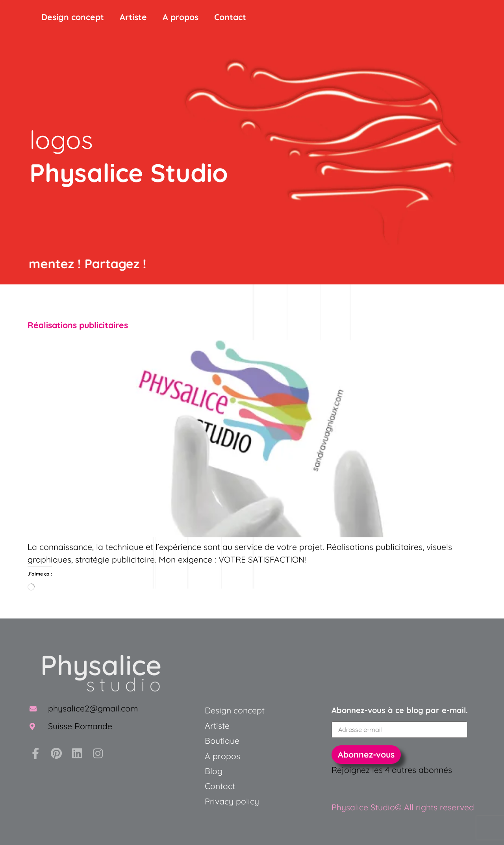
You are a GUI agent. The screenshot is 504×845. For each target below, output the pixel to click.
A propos (181, 17)
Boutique (222, 741)
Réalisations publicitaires (78, 325)
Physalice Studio (129, 173)
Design (218, 710)
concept (248, 710)
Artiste (133, 17)
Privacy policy (232, 801)
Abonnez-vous (366, 754)
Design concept (73, 17)
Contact (230, 17)
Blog (214, 771)
